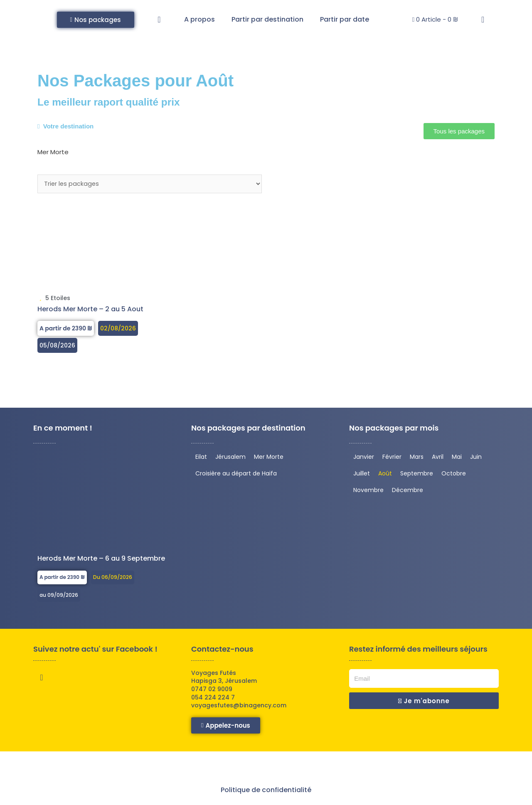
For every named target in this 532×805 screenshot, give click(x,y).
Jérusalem (230, 458)
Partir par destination (267, 19)
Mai (457, 458)
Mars (417, 458)
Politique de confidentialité (266, 791)
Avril (438, 458)
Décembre (408, 491)
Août (385, 475)
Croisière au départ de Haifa (236, 475)
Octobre (454, 475)
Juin (476, 458)
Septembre (417, 475)
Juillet (362, 475)
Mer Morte (269, 458)
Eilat (201, 458)
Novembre (368, 491)
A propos (199, 19)
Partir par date (345, 19)
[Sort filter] (150, 185)
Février (392, 458)
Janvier (364, 458)
